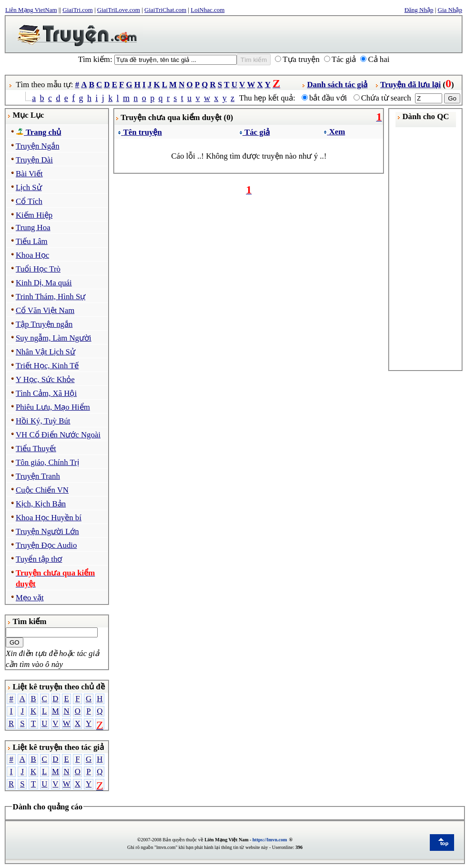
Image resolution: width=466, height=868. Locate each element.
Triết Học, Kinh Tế (47, 366)
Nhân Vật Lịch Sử (46, 352)
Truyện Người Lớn (47, 531)
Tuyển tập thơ (39, 559)
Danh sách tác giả (337, 85)
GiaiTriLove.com (119, 10)
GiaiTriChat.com (165, 10)
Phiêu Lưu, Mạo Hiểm (53, 407)
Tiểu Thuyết (36, 449)
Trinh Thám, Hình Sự (51, 297)
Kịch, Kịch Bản (41, 504)
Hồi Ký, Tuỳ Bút (43, 421)
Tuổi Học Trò (38, 269)
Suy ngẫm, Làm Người (54, 338)
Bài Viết (29, 174)
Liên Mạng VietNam (31, 10)
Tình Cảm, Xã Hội (46, 393)
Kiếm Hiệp (34, 215)
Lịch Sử (29, 187)
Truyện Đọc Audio (46, 545)
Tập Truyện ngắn (44, 324)
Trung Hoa (33, 227)
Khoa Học (32, 255)
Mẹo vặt (30, 598)
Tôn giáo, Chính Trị (47, 462)
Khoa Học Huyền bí (49, 518)
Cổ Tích (29, 201)
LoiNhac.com (208, 10)
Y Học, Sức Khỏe (45, 379)
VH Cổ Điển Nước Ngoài (58, 435)
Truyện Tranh (38, 476)
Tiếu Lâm (32, 241)
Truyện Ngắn (38, 146)
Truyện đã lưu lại (410, 85)
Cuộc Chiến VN (42, 490)
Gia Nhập (450, 10)
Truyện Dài (34, 160)
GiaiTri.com (77, 10)
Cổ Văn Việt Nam (45, 310)
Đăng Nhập (419, 10)
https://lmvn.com (270, 840)
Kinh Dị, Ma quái (44, 283)
